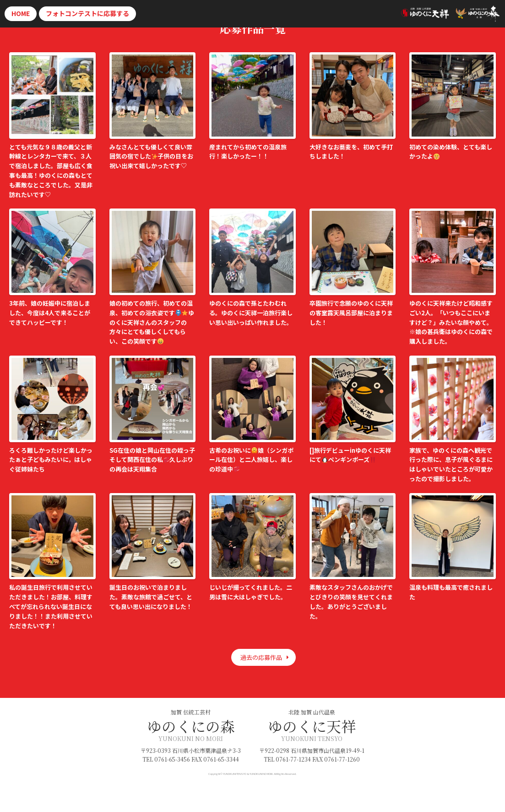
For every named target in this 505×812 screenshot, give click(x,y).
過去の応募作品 (261, 657)
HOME (21, 13)
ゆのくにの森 (191, 726)
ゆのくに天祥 (312, 726)
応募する (87, 13)
